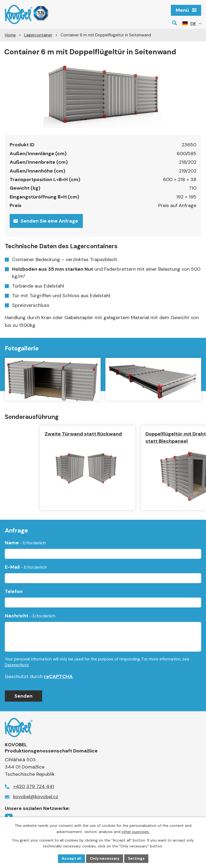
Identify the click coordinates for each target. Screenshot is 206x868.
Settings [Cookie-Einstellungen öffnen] (136, 858)
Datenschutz (17, 665)
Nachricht (30, 616)
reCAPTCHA (58, 676)
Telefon (14, 591)
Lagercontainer (38, 35)
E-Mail (26, 567)
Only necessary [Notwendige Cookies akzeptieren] (105, 858)
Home (10, 35)
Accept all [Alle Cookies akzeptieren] (71, 858)
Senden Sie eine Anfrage (46, 221)
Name (25, 543)
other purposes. (136, 832)
